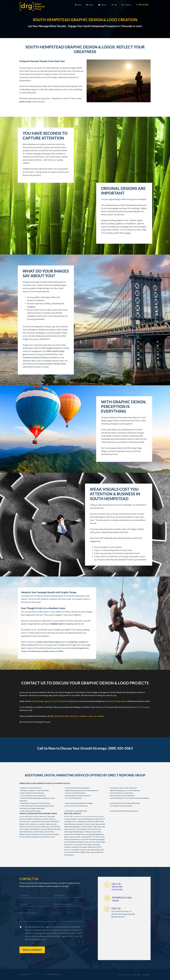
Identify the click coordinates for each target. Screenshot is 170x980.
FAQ (114, 5)
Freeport (34, 821)
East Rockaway (24, 829)
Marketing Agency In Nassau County (84, 832)
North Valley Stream (26, 832)
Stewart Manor (49, 832)
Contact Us (127, 5)
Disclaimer (146, 975)
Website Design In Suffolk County (79, 852)
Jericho (52, 837)
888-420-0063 (142, 5)
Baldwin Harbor (24, 824)
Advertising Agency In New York (92, 819)
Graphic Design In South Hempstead (32, 793)
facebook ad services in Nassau (35, 357)
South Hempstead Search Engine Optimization (125, 803)
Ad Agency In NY (76, 819)
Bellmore (22, 834)
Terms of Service (124, 975)
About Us (102, 5)
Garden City (23, 827)
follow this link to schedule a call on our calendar (84, 716)
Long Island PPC (87, 837)
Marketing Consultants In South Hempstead (34, 790)
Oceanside (41, 824)
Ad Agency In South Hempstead (31, 788)
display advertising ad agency (49, 642)
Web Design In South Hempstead (76, 811)
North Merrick (55, 821)
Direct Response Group (39, 974)
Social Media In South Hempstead (121, 806)
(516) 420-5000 (117, 889)
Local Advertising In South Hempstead (33, 796)
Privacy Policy (40, 939)
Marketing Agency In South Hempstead (78, 796)
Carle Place (42, 834)
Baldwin (30, 819)
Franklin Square (45, 827)
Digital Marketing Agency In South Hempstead (125, 790)
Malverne (33, 824)
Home (78, 5)
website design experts (117, 701)
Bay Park (44, 829)
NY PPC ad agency (143, 707)
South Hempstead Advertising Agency (78, 788)
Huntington (56, 834)
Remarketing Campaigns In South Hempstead (35, 803)
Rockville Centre (25, 821)
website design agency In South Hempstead (50, 701)
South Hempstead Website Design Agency (124, 811)
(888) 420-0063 (56, 716)
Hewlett (35, 834)
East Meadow (56, 827)
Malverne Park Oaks (54, 829)
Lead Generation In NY (83, 829)
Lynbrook (31, 827)
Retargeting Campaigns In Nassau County (82, 842)
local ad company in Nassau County (52, 364)
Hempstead (37, 819)
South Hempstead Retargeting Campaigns (79, 803)
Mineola (29, 834)
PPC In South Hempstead (73, 798)
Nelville (49, 834)
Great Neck (45, 837)
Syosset (22, 837)
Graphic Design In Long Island (91, 827)
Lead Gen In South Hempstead (75, 793)
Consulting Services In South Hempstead (123, 788)
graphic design (25, 102)
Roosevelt (23, 819)
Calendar (116, 900)
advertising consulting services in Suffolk (47, 651)
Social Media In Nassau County (81, 850)
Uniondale (45, 819)
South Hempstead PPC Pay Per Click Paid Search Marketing (129, 798)
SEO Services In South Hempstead (76, 806)
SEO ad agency (48, 348)
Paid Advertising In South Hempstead (122, 796)
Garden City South (51, 824)
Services (90, 5)
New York (43, 816)
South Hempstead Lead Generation (122, 793)
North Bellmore (35, 829)
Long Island (51, 816)
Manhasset (37, 837)
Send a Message (32, 950)
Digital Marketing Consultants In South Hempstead (82, 790)
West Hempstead (43, 821)
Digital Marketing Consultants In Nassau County (80, 824)
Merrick (37, 827)
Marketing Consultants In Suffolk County (91, 821)
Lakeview (52, 819)
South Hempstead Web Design (30, 811)
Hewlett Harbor (38, 832)
